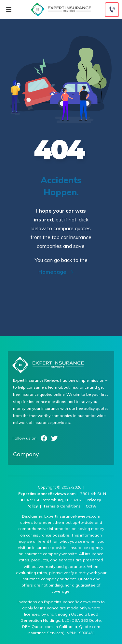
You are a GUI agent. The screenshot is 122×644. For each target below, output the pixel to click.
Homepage (58, 272)
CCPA (91, 506)
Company (26, 454)
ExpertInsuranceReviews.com (47, 494)
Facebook (44, 438)
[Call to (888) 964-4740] (112, 10)
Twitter (54, 438)
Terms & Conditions (62, 506)
